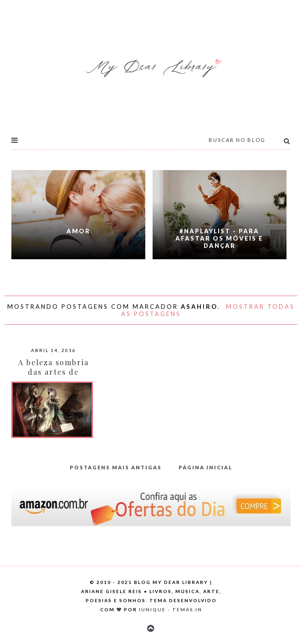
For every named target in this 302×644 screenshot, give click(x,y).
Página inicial (206, 467)
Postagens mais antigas (116, 467)
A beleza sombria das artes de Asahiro (54, 372)
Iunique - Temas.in (171, 609)
